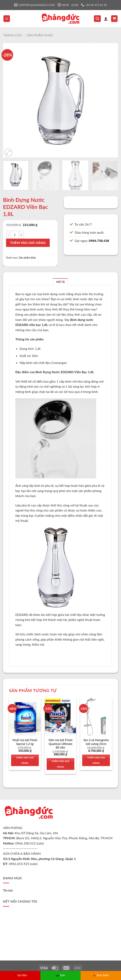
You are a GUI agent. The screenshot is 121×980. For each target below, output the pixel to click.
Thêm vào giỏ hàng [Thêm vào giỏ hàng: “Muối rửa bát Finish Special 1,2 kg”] (25, 760)
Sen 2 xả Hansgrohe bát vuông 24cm (96, 742)
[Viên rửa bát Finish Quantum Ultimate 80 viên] (60, 717)
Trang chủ (12, 35)
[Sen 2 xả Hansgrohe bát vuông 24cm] (96, 717)
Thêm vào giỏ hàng (28, 243)
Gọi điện (20, 975)
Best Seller (101, 975)
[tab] (60, 282)
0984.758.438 (99, 241)
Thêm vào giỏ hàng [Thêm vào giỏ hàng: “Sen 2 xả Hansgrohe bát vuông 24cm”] (96, 760)
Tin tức (8, 890)
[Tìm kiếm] (97, 19)
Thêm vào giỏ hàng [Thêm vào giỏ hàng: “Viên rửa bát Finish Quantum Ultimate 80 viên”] (60, 764)
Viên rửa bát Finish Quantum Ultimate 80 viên (60, 744)
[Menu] (7, 19)
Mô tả (60, 282)
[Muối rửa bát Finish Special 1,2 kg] (25, 717)
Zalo (60, 975)
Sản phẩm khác (40, 35)
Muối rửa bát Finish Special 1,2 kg (25, 742)
